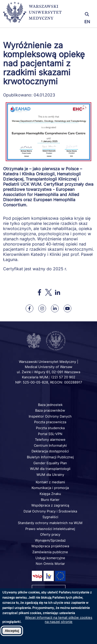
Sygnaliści (50, 517)
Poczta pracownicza (50, 422)
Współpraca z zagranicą (50, 505)
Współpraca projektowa (50, 546)
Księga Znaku (50, 494)
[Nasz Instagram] (42, 308)
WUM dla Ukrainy (50, 475)
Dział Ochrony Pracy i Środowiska (50, 511)
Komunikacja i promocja (50, 488)
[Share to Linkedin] (58, 292)
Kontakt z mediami (50, 482)
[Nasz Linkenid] (55, 308)
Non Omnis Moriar (50, 564)
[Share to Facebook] (39, 292)
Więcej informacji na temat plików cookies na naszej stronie (59, 619)
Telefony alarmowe (50, 439)
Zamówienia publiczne (50, 552)
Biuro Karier (50, 500)
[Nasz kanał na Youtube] (68, 308)
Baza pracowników (50, 410)
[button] (79, 7)
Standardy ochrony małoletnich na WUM (50, 523)
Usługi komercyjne (50, 558)
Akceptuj (12, 631)
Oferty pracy (50, 534)
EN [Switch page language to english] (87, 22)
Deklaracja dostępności (50, 451)
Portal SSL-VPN (50, 434)
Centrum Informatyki (50, 445)
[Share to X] (48, 292)
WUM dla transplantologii (50, 469)
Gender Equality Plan (50, 463)
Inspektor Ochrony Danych (50, 416)
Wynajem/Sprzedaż (50, 540)
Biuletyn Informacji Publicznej (50, 457)
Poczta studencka (50, 428)
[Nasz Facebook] (29, 308)
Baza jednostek (50, 405)
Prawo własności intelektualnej (50, 529)
